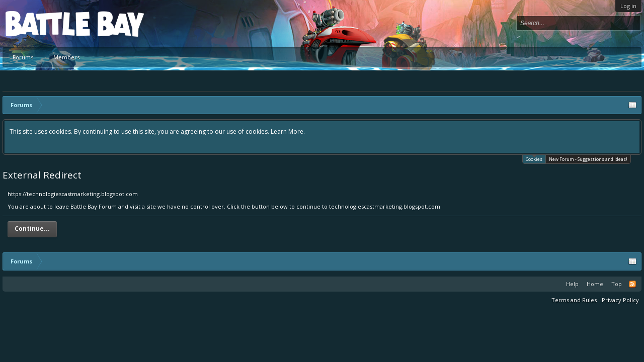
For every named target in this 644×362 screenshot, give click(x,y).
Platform (42, 23)
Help (572, 284)
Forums (23, 57)
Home (595, 284)
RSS (632, 284)
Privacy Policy (620, 300)
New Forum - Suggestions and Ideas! (588, 159)
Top (617, 284)
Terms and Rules (574, 300)
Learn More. (288, 131)
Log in (628, 6)
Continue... (32, 229)
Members (66, 57)
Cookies (534, 159)
